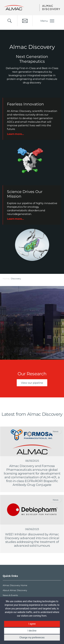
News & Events (10, 595)
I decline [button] (32, 631)
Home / (7, 279)
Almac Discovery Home (15, 585)
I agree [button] (32, 624)
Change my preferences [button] (32, 637)
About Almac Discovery (15, 590)
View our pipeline (32, 383)
